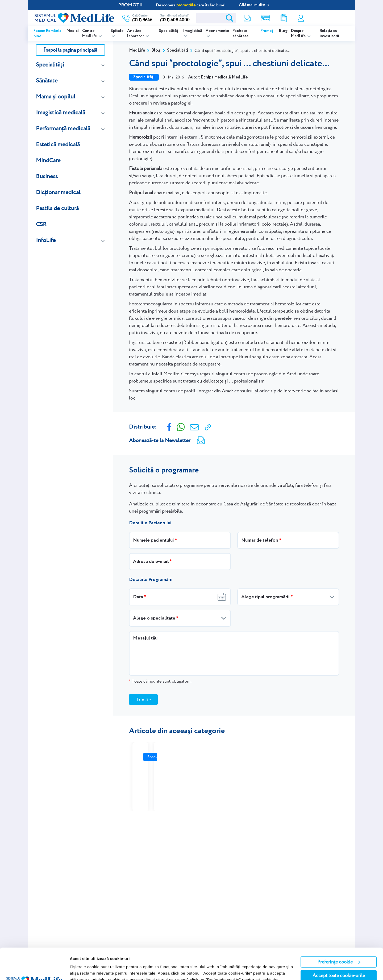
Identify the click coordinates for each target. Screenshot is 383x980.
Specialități (169, 31)
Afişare (77, 969)
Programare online (329, 18)
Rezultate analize (284, 18)
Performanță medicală (63, 128)
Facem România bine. (47, 34)
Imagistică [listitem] (193, 31)
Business (47, 176)
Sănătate (47, 80)
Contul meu (301, 18)
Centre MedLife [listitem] (90, 34)
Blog (283, 31)
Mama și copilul (56, 96)
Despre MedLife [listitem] (299, 34)
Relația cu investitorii (329, 34)
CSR (41, 224)
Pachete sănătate (240, 34)
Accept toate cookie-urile (339, 944)
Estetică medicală (58, 144)
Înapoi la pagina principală (70, 50)
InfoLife (46, 240)
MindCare (48, 160)
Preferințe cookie (339, 931)
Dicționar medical (58, 192)
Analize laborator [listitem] (136, 34)
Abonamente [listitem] (217, 31)
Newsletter (247, 18)
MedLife (137, 50)
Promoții (268, 31)
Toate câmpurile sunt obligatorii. (160, 681)
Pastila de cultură (57, 208)
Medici (73, 31)
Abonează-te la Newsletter (160, 440)
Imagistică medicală (61, 112)
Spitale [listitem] (117, 31)
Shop (265, 18)
